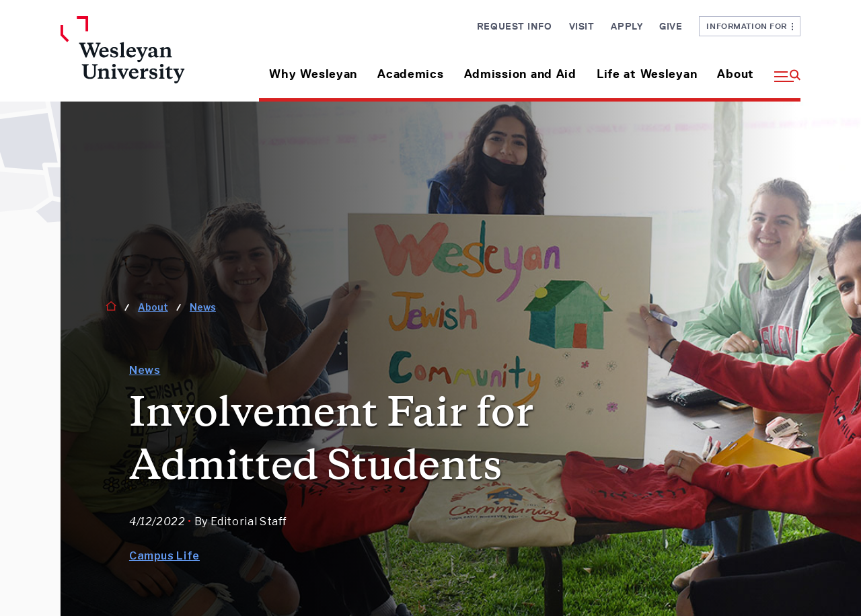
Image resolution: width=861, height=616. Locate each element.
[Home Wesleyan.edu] (146, 59)
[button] (782, 69)
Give (671, 26)
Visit (582, 26)
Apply (627, 26)
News (203, 307)
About (736, 74)
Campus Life (164, 556)
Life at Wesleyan (647, 74)
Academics (410, 74)
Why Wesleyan (313, 74)
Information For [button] (750, 26)
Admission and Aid (520, 74)
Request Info (515, 26)
